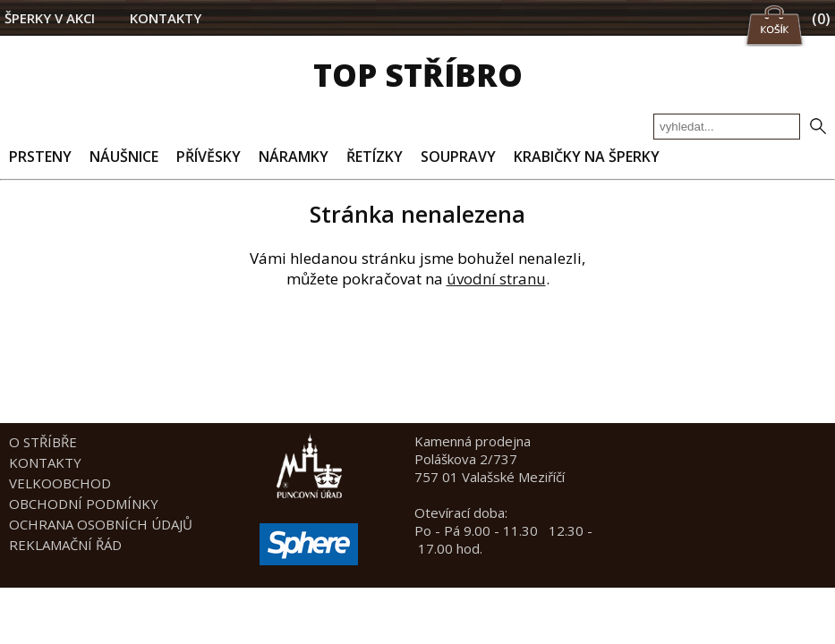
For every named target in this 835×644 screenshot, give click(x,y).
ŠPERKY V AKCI (50, 18)
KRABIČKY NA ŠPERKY (587, 157)
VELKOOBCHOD (60, 483)
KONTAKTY (166, 18)
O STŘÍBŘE (43, 442)
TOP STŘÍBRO (418, 75)
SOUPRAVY (458, 157)
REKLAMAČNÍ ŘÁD (65, 545)
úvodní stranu (496, 279)
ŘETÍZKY (375, 157)
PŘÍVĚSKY (209, 157)
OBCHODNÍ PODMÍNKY (84, 504)
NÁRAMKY (294, 157)
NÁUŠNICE (124, 157)
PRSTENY (40, 157)
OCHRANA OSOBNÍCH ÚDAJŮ (101, 524)
